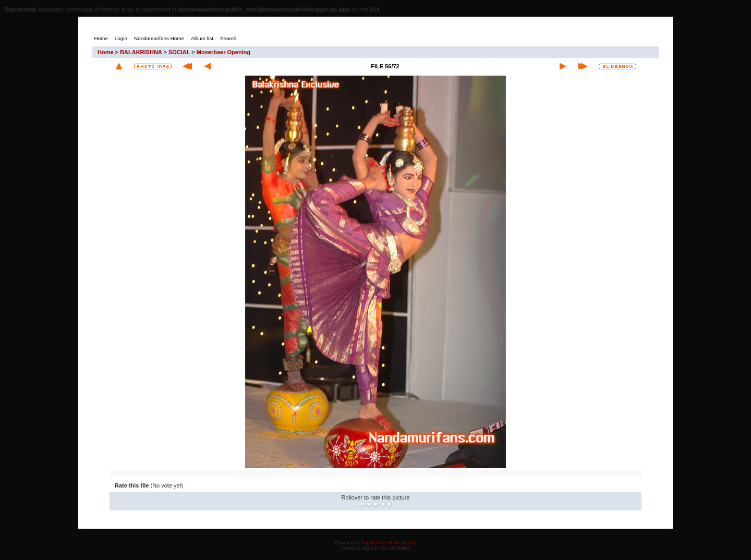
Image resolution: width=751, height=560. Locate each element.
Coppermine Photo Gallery (389, 543)
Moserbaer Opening (223, 52)
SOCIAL (179, 52)
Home (106, 52)
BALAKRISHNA (141, 52)
